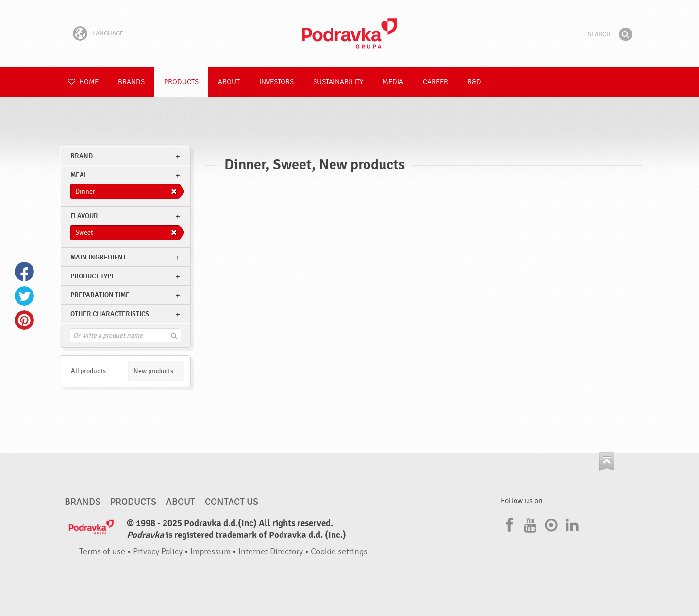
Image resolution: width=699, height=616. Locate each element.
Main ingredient (98, 257)
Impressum (210, 552)
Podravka (349, 33)
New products (153, 371)
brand (82, 156)
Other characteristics (110, 314)
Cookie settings (339, 552)
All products (88, 371)
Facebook (24, 272)
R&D (474, 82)
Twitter (24, 296)
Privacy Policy (158, 552)
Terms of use (102, 552)
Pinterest (24, 320)
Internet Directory (271, 552)
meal (79, 175)
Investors (276, 82)
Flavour (84, 216)
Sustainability (338, 82)
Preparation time (100, 295)
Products (181, 82)
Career (435, 82)
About (229, 82)
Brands (131, 82)
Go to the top (607, 462)
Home (83, 82)
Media (393, 82)
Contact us (232, 502)
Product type (93, 276)
